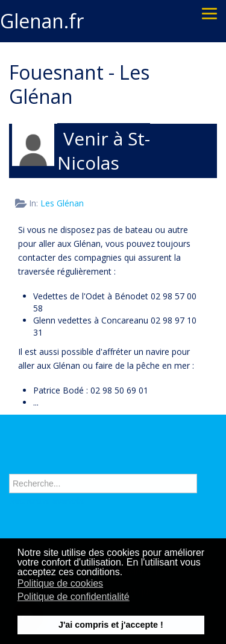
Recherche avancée (47, 500)
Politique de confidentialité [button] (74, 597)
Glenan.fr (42, 21)
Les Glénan (62, 203)
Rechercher (9, 460)
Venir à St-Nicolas (104, 151)
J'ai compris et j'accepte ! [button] (111, 625)
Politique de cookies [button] (60, 583)
